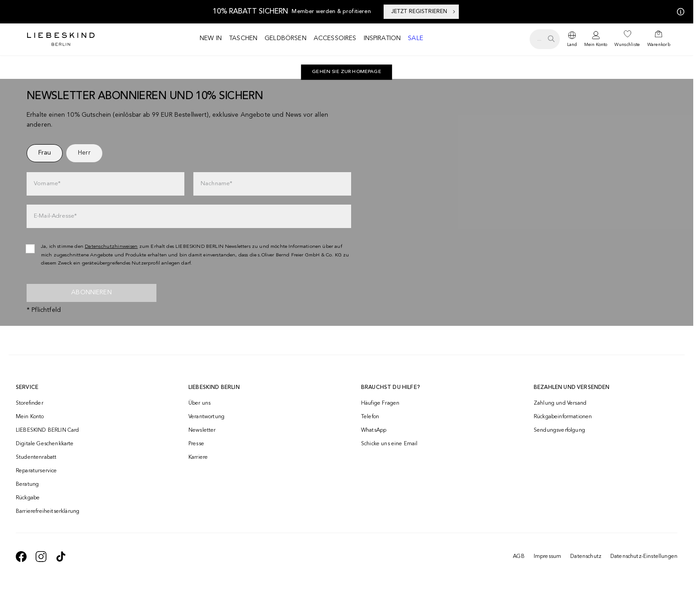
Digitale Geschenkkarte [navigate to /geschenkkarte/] (45, 444)
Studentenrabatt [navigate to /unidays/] (36, 457)
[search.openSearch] (545, 39)
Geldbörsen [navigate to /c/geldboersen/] (286, 38)
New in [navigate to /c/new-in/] (211, 38)
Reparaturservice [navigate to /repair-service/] (37, 471)
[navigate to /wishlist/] (627, 39)
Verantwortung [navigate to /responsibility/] (206, 417)
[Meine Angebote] (679, 12)
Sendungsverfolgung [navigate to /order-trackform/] (559, 430)
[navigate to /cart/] (659, 39)
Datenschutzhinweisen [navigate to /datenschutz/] (111, 247)
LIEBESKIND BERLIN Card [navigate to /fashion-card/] (48, 430)
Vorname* (47, 184)
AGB (519, 557)
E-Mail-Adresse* (55, 216)
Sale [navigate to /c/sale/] (416, 38)
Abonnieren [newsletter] (92, 292)
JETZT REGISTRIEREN (424, 12)
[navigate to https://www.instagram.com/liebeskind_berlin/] (41, 557)
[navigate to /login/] (596, 39)
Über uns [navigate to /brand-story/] (199, 403)
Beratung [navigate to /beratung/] (27, 484)
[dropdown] (572, 39)
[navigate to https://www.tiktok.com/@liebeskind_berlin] (61, 557)
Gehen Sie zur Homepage (347, 72)
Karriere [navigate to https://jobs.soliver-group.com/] (198, 457)
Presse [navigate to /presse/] (196, 444)
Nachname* (216, 184)
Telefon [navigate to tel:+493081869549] (370, 417)
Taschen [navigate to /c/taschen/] (243, 38)
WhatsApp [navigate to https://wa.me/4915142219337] (374, 430)
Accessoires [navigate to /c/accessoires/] (335, 38)
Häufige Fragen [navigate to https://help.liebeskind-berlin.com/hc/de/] (380, 403)
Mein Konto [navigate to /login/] (30, 417)
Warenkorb (659, 45)
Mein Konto (596, 45)
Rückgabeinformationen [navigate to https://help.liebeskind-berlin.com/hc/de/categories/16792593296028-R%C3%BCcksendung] (563, 417)
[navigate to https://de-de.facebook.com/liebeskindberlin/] (21, 557)
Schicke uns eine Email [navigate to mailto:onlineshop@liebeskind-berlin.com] (389, 444)
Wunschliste (627, 45)
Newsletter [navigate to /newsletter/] (202, 430)
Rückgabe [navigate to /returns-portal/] (28, 498)
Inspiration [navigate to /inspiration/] (382, 38)
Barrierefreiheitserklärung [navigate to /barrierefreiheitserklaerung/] (48, 511)
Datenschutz (586, 557)
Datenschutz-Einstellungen (644, 557)
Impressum (547, 557)
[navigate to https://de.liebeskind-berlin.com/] (347, 72)
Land (572, 45)
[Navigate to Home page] (61, 39)
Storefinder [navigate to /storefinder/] (30, 403)
